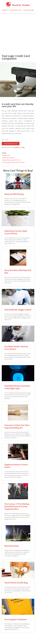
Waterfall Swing (11, 546)
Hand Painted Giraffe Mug (16, 583)
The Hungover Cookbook (15, 619)
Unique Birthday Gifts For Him (11, 160)
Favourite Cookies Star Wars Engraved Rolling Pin (17, 426)
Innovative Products (8, 158)
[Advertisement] (18, 33)
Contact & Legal (29, 10)
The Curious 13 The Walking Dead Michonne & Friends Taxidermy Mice (17, 507)
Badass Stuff (6, 155)
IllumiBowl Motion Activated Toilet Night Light (17, 387)
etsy (23, 147)
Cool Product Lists (15, 10)
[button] (11, 144)
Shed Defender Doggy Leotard (18, 310)
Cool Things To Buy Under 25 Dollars (13, 162)
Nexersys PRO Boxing (14, 194)
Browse (5, 10)
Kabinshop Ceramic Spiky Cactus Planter (16, 232)
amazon (16, 147)
